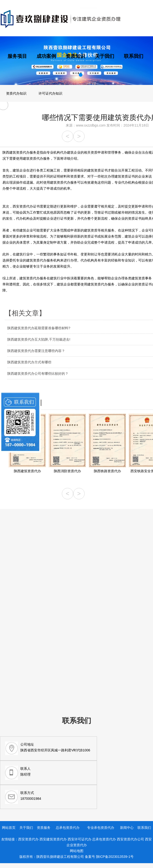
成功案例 (46, 56)
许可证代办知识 (50, 93)
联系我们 (134, 56)
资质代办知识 (16, 93)
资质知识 (75, 56)
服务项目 (17, 56)
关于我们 (105, 56)
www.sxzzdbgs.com (91, 125)
